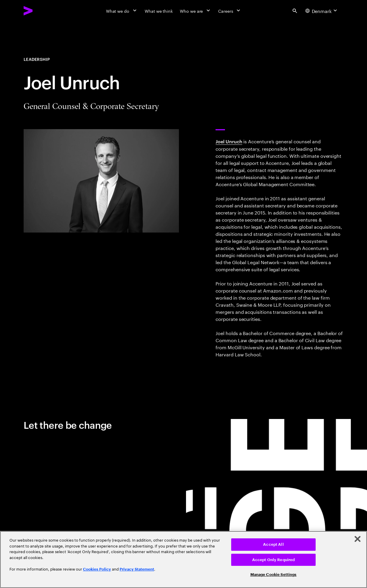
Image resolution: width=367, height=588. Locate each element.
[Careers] (230, 11)
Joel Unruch (229, 141)
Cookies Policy (97, 569)
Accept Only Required (274, 560)
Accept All (273, 544)
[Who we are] (195, 11)
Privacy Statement (137, 569)
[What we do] (122, 11)
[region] (183, 559)
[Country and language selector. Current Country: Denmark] (322, 11)
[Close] (358, 539)
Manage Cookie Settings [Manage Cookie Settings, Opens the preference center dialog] (274, 575)
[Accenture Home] (42, 11)
